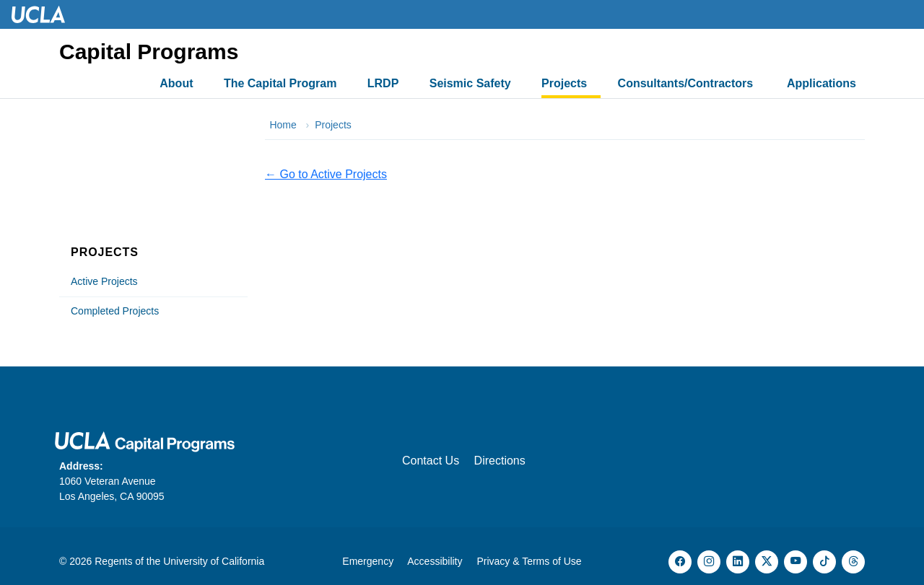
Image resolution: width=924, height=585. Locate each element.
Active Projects (104, 281)
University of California (214, 561)
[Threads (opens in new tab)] (853, 562)
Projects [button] (564, 83)
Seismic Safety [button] (470, 83)
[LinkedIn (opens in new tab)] (738, 562)
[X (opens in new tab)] (767, 562)
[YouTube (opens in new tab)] (796, 562)
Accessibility (435, 561)
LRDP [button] (383, 83)
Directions (500, 461)
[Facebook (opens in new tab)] (680, 562)
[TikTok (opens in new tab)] (824, 562)
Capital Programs (149, 52)
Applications (821, 83)
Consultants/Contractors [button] (687, 83)
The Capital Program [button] (280, 83)
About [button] (176, 83)
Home (283, 125)
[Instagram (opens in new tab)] (709, 562)
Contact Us (431, 461)
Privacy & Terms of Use (529, 561)
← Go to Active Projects (326, 174)
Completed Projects (115, 311)
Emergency (368, 561)
